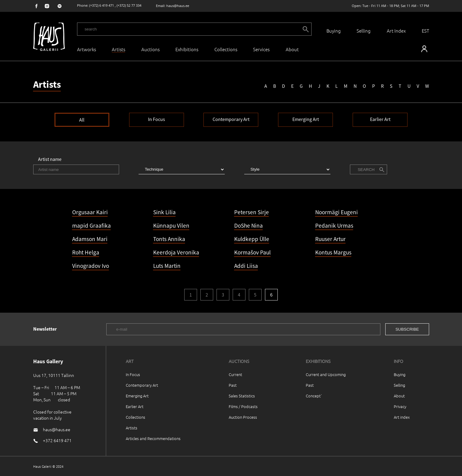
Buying (334, 31)
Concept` (314, 396)
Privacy (400, 406)
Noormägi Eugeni (337, 212)
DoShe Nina (249, 226)
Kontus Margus (333, 252)
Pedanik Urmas (334, 226)
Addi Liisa (246, 266)
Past (233, 385)
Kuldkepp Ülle (252, 239)
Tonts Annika (169, 239)
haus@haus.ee (178, 6)
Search (366, 170)
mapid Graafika (92, 226)
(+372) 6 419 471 (102, 5)
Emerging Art (306, 119)
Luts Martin (167, 266)
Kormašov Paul (252, 252)
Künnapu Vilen (171, 226)
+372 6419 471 (57, 440)
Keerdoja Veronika (176, 252)
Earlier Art (380, 119)
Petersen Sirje (252, 212)
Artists (132, 428)
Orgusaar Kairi (90, 212)
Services (261, 49)
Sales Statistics (242, 396)
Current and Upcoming (326, 374)
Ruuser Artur (330, 239)
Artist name (50, 159)
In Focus (157, 119)
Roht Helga (86, 252)
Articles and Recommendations (153, 438)
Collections (226, 49)
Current (235, 374)
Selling (364, 31)
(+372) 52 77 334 (129, 5)
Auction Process (243, 417)
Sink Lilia (164, 212)
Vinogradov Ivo (91, 266)
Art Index (396, 31)
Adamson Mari (90, 239)
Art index (402, 417)
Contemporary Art (231, 119)
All (82, 120)
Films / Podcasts (243, 406)
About (399, 396)
